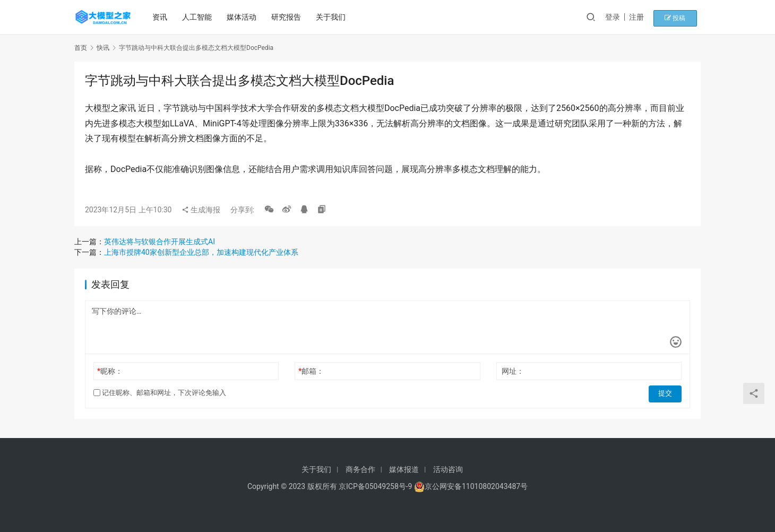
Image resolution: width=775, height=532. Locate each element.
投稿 (682, 17)
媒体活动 (244, 17)
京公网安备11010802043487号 (476, 486)
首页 (81, 48)
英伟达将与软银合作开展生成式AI (160, 242)
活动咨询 (448, 469)
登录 (623, 17)
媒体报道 (404, 469)
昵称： (110, 371)
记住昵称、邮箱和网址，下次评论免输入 (160, 393)
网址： (513, 371)
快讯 (103, 48)
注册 (647, 17)
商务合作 (360, 469)
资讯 (162, 17)
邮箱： (311, 371)
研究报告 (288, 17)
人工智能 (199, 17)
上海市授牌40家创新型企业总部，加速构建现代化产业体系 (201, 252)
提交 (667, 393)
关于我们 (333, 17)
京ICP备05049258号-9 (375, 486)
